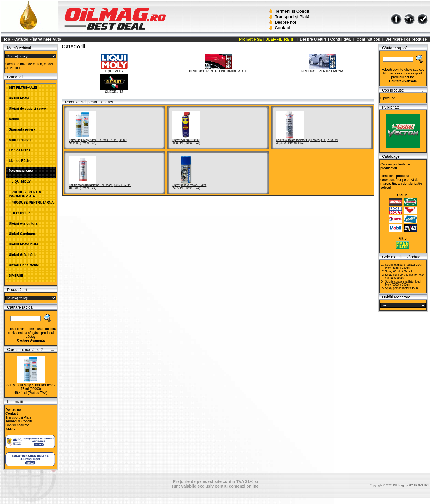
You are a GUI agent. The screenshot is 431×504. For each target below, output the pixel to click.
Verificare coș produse (406, 39)
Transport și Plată (290, 17)
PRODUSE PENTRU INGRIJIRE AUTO (26, 194)
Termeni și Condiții (291, 11)
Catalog (21, 39)
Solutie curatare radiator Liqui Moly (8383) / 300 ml (307, 140)
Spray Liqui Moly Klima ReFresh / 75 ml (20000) (31, 387)
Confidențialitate (17, 425)
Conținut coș (368, 39)
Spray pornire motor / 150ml (189, 185)
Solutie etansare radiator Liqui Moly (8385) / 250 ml (100, 185)
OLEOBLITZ (20, 213)
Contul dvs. (341, 39)
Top (7, 39)
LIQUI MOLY (20, 182)
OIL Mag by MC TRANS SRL (411, 485)
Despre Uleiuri (312, 39)
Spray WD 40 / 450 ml (186, 140)
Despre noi (283, 22)
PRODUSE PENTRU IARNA (31, 203)
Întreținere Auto (47, 39)
